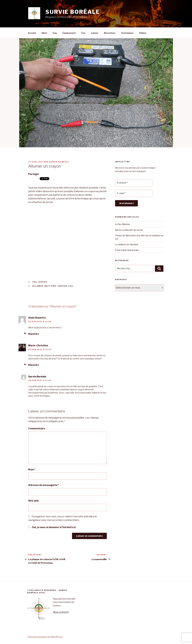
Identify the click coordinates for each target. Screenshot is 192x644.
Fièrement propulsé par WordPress (45, 637)
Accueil (32, 33)
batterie (51, 286)
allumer (38, 286)
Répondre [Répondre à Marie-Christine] (34, 365)
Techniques (127, 33)
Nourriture (110, 33)
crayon (63, 286)
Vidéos (143, 33)
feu (71, 286)
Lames (95, 33)
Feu (83, 33)
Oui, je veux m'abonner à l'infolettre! (52, 527)
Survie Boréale (59, 162)
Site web (33, 501)
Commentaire (37, 429)
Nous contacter (61, 612)
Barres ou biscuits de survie (129, 230)
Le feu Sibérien (123, 224)
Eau (55, 33)
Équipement (69, 33)
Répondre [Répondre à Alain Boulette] (34, 334)
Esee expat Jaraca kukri (127, 250)
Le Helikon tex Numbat (127, 244)
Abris (44, 33)
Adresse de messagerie (44, 485)
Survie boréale (73, 12)
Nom (32, 469)
